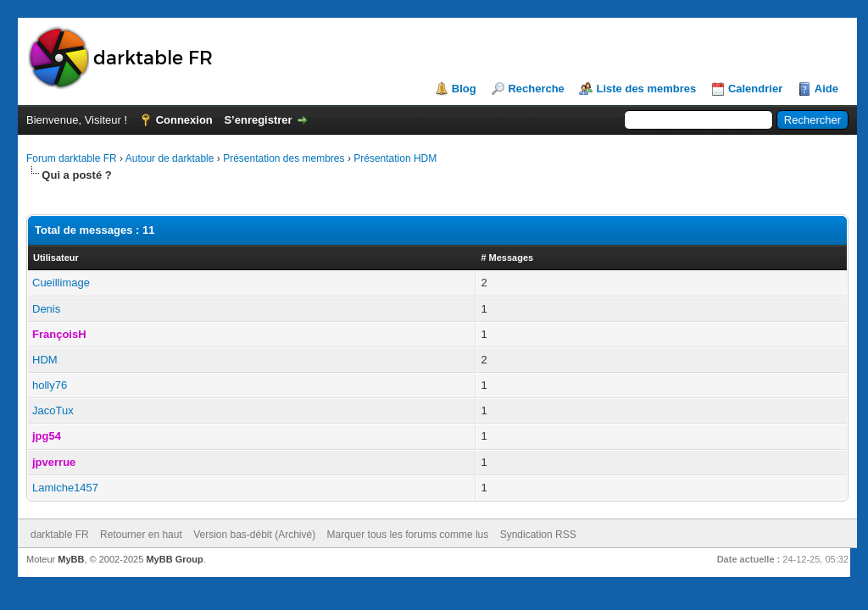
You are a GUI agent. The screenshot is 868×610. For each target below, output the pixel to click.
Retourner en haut (141, 535)
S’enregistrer (258, 120)
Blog (464, 89)
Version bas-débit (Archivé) (254, 535)
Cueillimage (61, 283)
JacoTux (53, 410)
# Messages (507, 258)
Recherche (536, 89)
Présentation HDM (395, 158)
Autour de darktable (170, 158)
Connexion (184, 120)
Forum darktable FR (72, 158)
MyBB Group (174, 559)
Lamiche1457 (65, 488)
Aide (826, 89)
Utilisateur (56, 258)
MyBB (71, 559)
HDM (45, 360)
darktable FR (60, 535)
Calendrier (755, 89)
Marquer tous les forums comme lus (408, 535)
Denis (46, 309)
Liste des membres (646, 89)
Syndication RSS (538, 535)
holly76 (50, 385)
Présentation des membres (284, 158)
